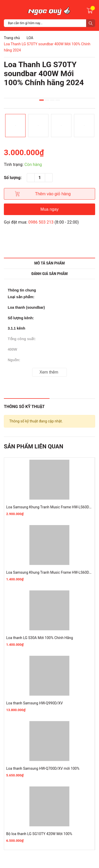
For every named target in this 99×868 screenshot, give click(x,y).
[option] (49, 108)
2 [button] (47, 100)
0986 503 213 (41, 222)
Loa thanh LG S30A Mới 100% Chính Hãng (40, 638)
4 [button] (58, 100)
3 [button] (52, 100)
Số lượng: (13, 178)
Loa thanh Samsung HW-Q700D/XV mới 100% (43, 768)
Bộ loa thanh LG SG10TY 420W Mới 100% (39, 834)
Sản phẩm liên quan (34, 446)
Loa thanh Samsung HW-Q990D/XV (35, 703)
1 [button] (42, 100)
